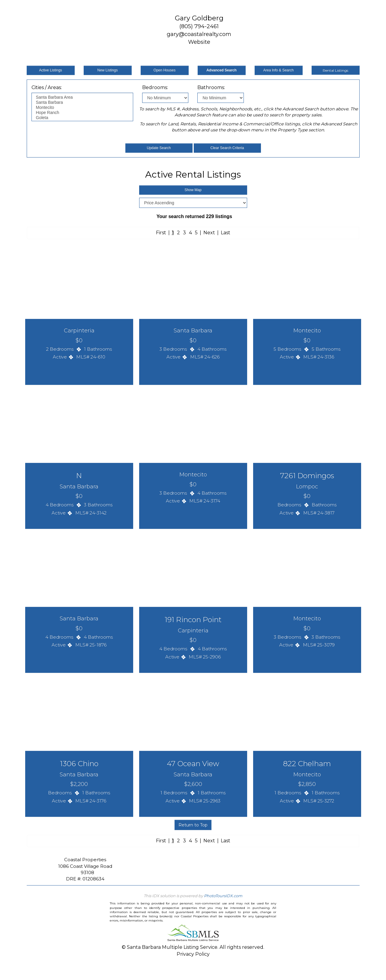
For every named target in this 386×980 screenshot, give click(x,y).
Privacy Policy (193, 954)
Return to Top (193, 825)
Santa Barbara (82, 102)
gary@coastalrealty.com (199, 34)
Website (199, 42)
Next (209, 233)
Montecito (82, 108)
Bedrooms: (155, 87)
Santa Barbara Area (82, 97)
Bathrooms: (211, 87)
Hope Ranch (82, 113)
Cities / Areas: (47, 87)
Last (226, 233)
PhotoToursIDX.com (223, 896)
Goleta (82, 118)
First (161, 233)
